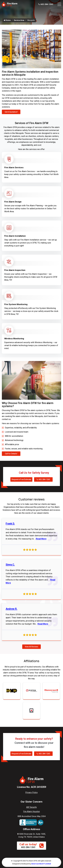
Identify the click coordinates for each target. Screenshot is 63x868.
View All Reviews (31, 647)
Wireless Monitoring (14, 339)
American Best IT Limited (41, 864)
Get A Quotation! (11, 112)
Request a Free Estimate (21, 479)
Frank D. (10, 524)
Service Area (19, 20)
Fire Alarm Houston (31, 811)
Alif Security (32, 807)
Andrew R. (11, 609)
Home (7, 20)
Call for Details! (11, 454)
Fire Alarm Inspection (15, 270)
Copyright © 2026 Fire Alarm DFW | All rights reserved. (32, 861)
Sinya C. (10, 565)
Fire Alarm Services (14, 167)
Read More (41, 539)
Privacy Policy (31, 792)
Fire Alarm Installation (15, 236)
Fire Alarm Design (13, 202)
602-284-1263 (46, 4)
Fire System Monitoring (16, 304)
